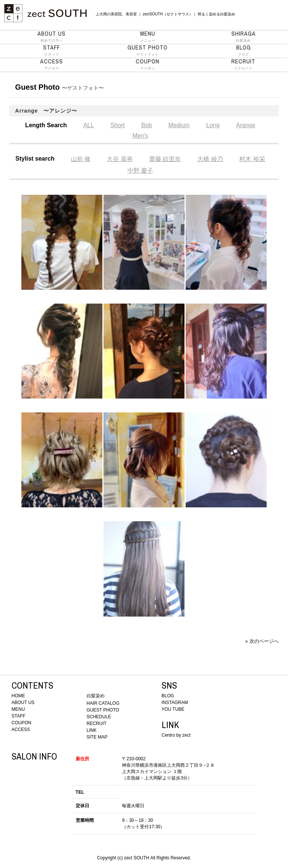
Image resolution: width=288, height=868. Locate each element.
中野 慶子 (140, 171)
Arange (246, 125)
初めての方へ (52, 36)
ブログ (243, 50)
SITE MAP (97, 737)
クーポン (148, 64)
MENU (18, 709)
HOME (18, 696)
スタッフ (52, 50)
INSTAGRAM (175, 703)
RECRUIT (97, 724)
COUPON (22, 723)
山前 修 (81, 159)
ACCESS (21, 730)
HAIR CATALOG (103, 703)
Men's (140, 136)
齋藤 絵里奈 (165, 159)
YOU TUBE (173, 709)
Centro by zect (176, 735)
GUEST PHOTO (103, 710)
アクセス (52, 64)
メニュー (148, 36)
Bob (147, 125)
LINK (92, 730)
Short (118, 125)
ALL (88, 125)
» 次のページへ (262, 641)
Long (213, 125)
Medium (179, 125)
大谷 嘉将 (120, 159)
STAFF (19, 716)
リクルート (243, 64)
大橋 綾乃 (210, 159)
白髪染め (243, 36)
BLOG (168, 696)
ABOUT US (23, 703)
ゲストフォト (148, 50)
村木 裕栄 (252, 159)
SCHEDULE (99, 717)
